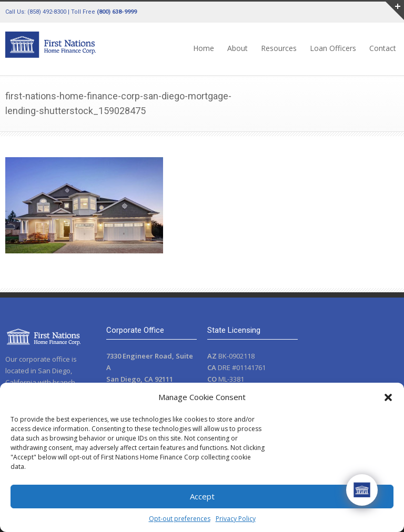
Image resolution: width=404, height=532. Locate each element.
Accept (202, 496)
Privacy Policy (236, 519)
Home (204, 48)
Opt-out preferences (180, 519)
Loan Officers (333, 48)
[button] (388, 397)
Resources (279, 48)
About (238, 48)
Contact (383, 48)
